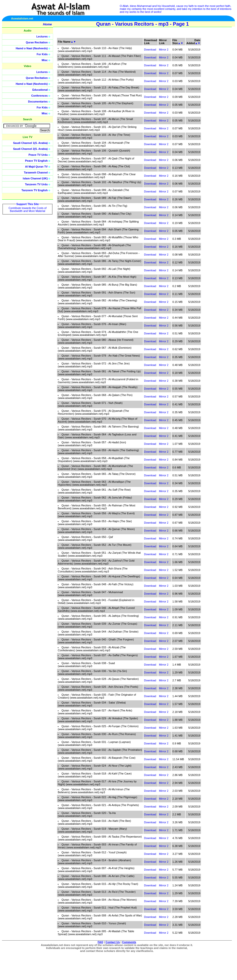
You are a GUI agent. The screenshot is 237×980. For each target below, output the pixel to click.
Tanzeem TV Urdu (36, 184)
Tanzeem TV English (35, 190)
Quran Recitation (37, 42)
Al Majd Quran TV (37, 167)
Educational (40, 90)
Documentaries (38, 102)
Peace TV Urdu (38, 155)
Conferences (40, 96)
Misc (45, 60)
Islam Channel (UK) (35, 178)
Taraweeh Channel (36, 172)
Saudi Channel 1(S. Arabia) (30, 143)
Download (150, 50)
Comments (129, 942)
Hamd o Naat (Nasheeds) (32, 48)
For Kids (42, 54)
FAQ (101, 942)
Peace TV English (37, 161)
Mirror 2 (164, 50)
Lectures (42, 36)
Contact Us (113, 942)
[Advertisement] (214, 111)
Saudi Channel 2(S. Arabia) (30, 149)
